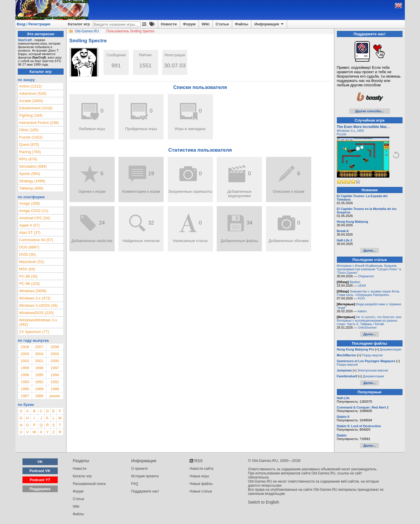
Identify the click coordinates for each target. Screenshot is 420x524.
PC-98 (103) (30, 284)
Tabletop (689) (31, 188)
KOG (361, 298)
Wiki (206, 24)
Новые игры (199, 476)
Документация (390, 349)
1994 (55, 375)
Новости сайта (201, 469)
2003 (55, 354)
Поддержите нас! (145, 491)
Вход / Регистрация (34, 24)
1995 (39, 375)
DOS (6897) (29, 247)
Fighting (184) (31, 115)
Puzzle (342, 134)
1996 (25, 375)
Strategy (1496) (32, 181)
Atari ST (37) (30, 233)
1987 (25, 396)
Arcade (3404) (31, 101)
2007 (39, 347)
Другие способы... (370, 111)
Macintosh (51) (32, 262)
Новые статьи (201, 491)
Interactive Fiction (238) (39, 123)
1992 (39, 382)
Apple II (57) (30, 225)
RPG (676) (28, 159)
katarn (362, 311)
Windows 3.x (346, 131)
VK (40, 462)
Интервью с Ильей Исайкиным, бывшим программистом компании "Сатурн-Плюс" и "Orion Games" (369, 269)
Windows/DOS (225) (36, 313)
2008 (25, 347)
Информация (269, 24)
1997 (55, 368)
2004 (39, 354)
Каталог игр (79, 24)
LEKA (362, 285)
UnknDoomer (367, 327)
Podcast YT (40, 480)
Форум (189, 24)
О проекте (140, 469)
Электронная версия (373, 370)
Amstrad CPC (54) (35, 218)
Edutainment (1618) (36, 108)
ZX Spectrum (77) (34, 332)
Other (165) (29, 130)
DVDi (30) (28, 254)
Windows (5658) (33, 291)
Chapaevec (366, 276)
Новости (169, 24)
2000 (55, 361)
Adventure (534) (33, 93)
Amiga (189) (30, 203)
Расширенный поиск (89, 484)
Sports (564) (30, 174)
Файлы (242, 24)
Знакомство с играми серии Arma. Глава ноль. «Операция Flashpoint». (369, 293)
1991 (55, 382)
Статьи (222, 24)
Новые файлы (201, 484)
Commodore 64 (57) (36, 240)
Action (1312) (30, 86)
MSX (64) (27, 269)
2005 (25, 354)
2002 (25, 361)
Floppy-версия (372, 355)
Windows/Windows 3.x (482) (38, 322)
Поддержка (40, 489)
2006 (55, 347)
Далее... (370, 250)
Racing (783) (30, 152)
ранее (55, 396)
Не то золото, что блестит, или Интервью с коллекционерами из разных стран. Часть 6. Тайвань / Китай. (369, 320)
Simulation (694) (33, 166)
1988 (55, 389)
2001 (39, 361)
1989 (39, 389)
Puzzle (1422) (31, 137)
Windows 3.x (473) (35, 298)
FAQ (135, 484)
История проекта (145, 476)
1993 (25, 382)
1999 (25, 368)
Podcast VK (40, 471)
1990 (25, 389)
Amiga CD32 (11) (34, 211)
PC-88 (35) (29, 276)
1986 (39, 396)
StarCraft (25, 40)
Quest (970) (29, 144)
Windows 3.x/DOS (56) (38, 305)
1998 (39, 368)
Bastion (355, 282)
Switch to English (264, 502)
